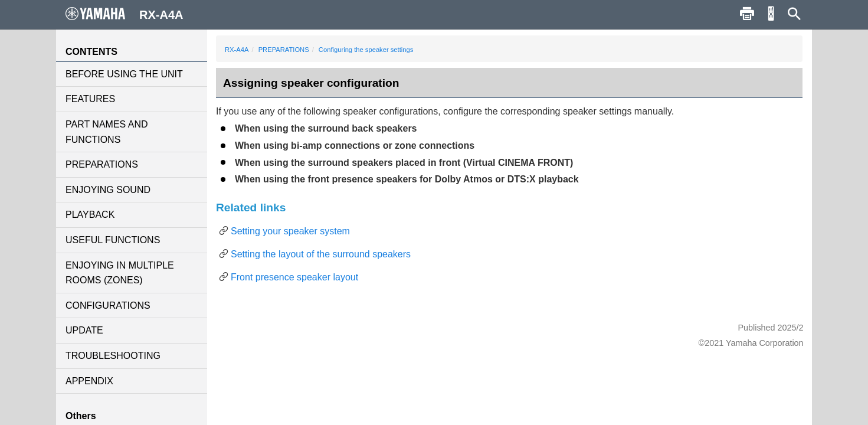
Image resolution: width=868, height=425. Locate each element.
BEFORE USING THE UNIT (124, 74)
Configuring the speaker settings (366, 50)
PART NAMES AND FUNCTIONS (107, 132)
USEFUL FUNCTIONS (113, 240)
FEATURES (90, 99)
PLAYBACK (90, 215)
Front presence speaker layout (294, 277)
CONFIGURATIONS (108, 305)
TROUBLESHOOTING (113, 356)
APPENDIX (89, 381)
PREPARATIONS (102, 164)
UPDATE (84, 330)
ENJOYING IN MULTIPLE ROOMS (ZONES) (120, 273)
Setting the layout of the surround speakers (321, 254)
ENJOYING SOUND (108, 190)
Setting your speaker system (290, 231)
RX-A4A (237, 50)
